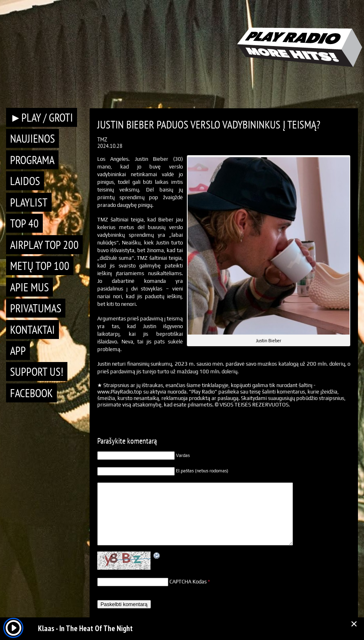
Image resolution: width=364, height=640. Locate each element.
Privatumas (36, 308)
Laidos (25, 181)
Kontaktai (32, 329)
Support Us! (37, 372)
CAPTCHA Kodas (188, 582)
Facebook (31, 393)
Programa (32, 160)
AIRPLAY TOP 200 (44, 245)
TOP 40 (24, 223)
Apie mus (29, 287)
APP (18, 351)
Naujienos (32, 138)
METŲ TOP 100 (40, 266)
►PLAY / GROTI (42, 117)
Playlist (29, 202)
